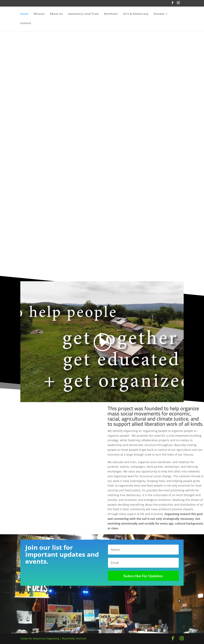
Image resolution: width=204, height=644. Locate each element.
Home (24, 14)
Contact (26, 23)
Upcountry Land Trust (83, 14)
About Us (56, 14)
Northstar (111, 14)
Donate (159, 14)
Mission (39, 14)
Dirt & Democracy (136, 14)
